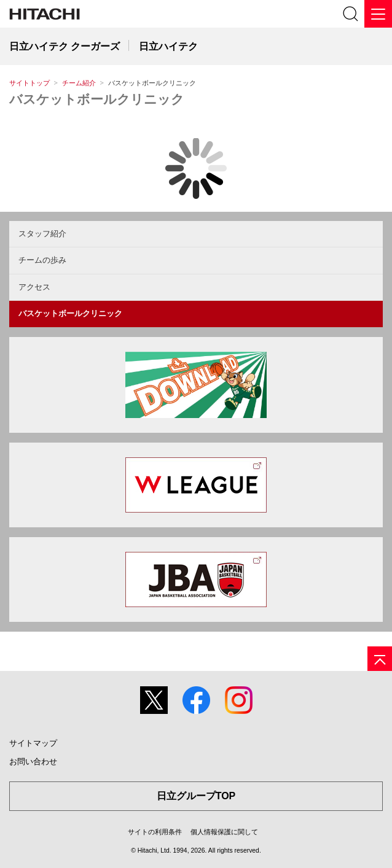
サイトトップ (29, 83)
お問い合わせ (33, 761)
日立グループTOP (196, 796)
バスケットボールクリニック (97, 99)
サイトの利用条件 (155, 832)
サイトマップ (33, 743)
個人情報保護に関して (224, 832)
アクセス (34, 287)
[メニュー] (378, 14)
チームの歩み (42, 260)
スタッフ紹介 (42, 234)
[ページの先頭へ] (380, 659)
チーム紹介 (79, 83)
